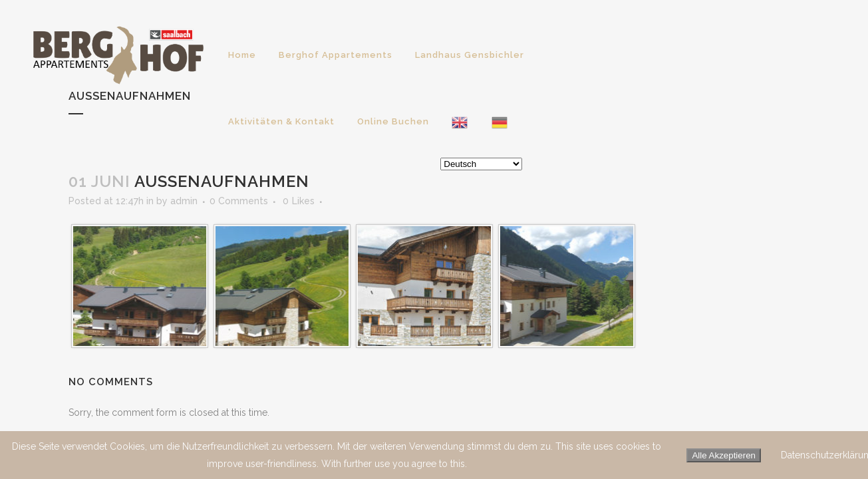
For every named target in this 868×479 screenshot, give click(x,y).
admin (184, 201)
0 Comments (239, 201)
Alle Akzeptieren (724, 455)
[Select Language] (481, 164)
